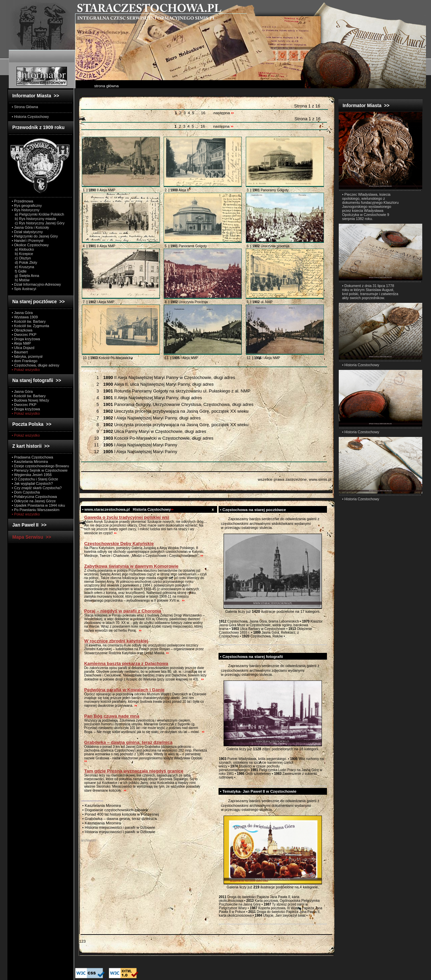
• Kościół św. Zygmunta (30, 326)
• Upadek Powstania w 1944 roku (38, 505)
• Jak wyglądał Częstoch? (32, 483)
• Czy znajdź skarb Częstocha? (37, 488)
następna (224, 113)
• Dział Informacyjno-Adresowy (36, 284)
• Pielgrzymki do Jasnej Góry (35, 236)
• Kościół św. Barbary (29, 321)
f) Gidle (19, 271)
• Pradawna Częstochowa (32, 457)
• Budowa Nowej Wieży (30, 400)
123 (82, 941)
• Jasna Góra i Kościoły (30, 227)
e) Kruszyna (23, 267)
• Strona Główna (25, 107)
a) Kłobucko (23, 249)
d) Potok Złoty (24, 262)
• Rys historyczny (26, 210)
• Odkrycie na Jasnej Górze (34, 501)
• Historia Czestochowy (361, 365)
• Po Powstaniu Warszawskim (36, 510)
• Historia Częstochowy (30, 117)
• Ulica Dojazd (23, 348)
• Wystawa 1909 (25, 317)
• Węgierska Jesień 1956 (32, 475)
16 (203, 113)
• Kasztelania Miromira (30, 462)
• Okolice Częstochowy (30, 245)
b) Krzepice (22, 254)
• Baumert (20, 352)
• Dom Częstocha (26, 492)
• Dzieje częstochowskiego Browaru (40, 466)
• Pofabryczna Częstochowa (34, 497)
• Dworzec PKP (24, 335)
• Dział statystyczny (27, 232)
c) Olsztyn (21, 258)
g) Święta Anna (25, 276)
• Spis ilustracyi (24, 289)
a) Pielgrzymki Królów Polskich (38, 214)
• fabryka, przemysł (27, 356)
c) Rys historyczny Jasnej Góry (38, 223)
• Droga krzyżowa (26, 339)
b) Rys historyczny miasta (34, 219)
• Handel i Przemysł (27, 241)
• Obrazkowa (22, 330)
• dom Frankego (25, 361)
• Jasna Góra (22, 313)
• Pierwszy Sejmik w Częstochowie (40, 470)
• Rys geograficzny (27, 206)
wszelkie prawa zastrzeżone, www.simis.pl (294, 479)
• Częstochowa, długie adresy (36, 365)
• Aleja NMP (21, 343)
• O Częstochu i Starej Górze (35, 479)
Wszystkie (99, 371)
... (197, 113)
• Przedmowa (23, 201)
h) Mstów (21, 280)
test (222, 519)
